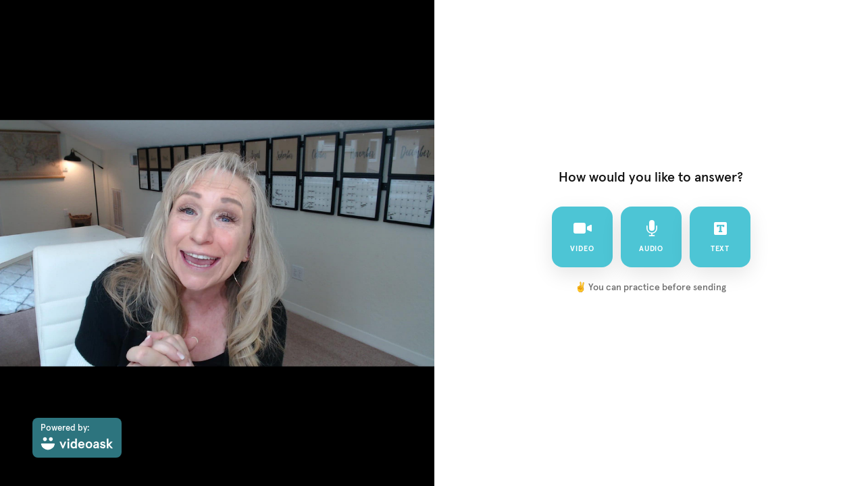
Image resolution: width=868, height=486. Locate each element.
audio (651, 236)
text (720, 236)
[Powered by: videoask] (77, 438)
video (582, 236)
